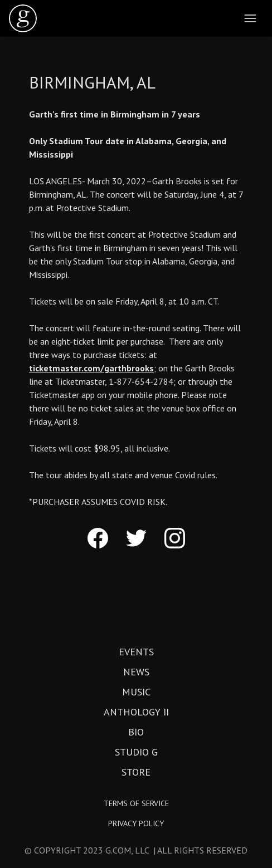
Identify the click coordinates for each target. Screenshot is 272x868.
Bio (136, 732)
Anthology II (136, 712)
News (136, 672)
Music (136, 692)
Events (136, 652)
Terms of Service (136, 803)
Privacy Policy (136, 823)
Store (136, 772)
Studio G (136, 752)
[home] (23, 18)
